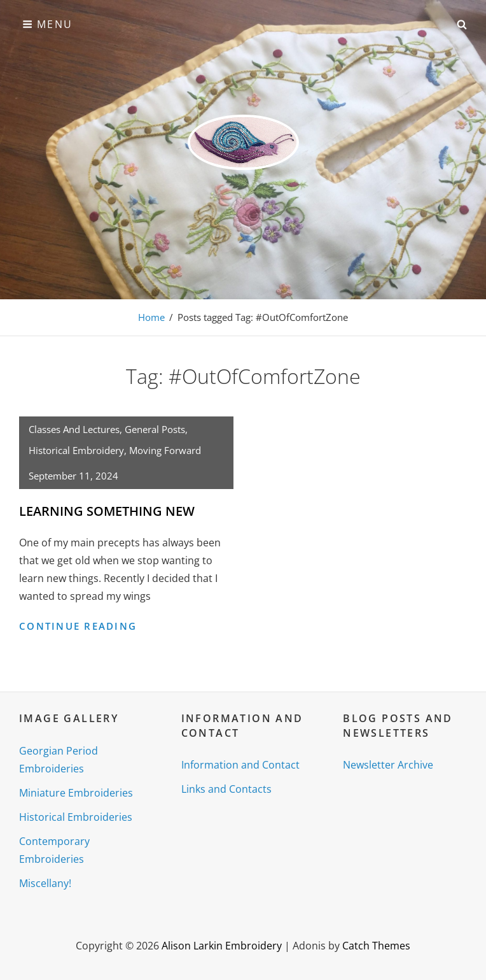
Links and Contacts (226, 789)
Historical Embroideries (76, 817)
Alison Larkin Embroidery (222, 946)
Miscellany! (45, 883)
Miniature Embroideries (76, 793)
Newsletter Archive (388, 765)
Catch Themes (376, 946)
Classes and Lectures (74, 429)
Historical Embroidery (76, 450)
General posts (155, 429)
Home (151, 317)
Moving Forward (165, 450)
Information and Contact (240, 765)
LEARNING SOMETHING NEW (107, 511)
